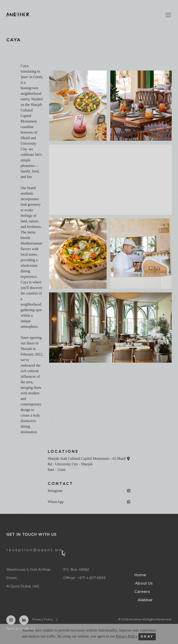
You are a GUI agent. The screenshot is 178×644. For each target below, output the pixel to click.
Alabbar (145, 600)
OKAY (147, 637)
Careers (142, 592)
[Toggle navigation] (166, 15)
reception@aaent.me (34, 550)
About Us (144, 583)
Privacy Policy (43, 619)
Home (140, 575)
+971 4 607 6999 (92, 578)
